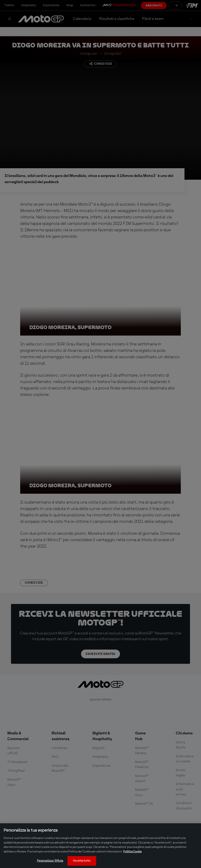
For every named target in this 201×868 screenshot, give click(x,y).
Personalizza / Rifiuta (50, 861)
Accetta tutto (82, 861)
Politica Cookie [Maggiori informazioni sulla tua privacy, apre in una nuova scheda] (133, 852)
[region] (100, 846)
